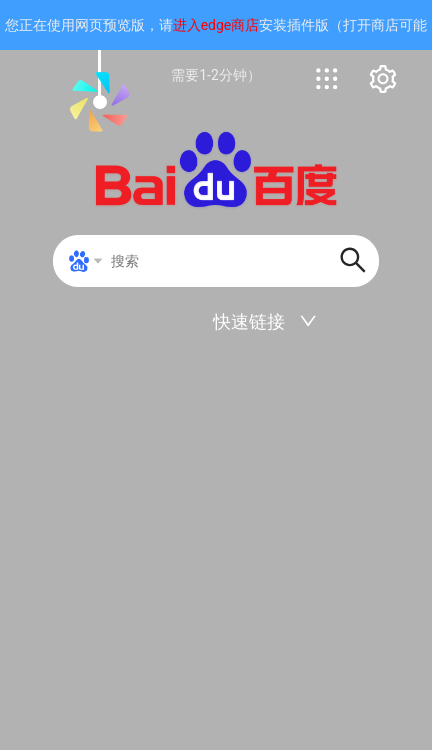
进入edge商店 (216, 25)
